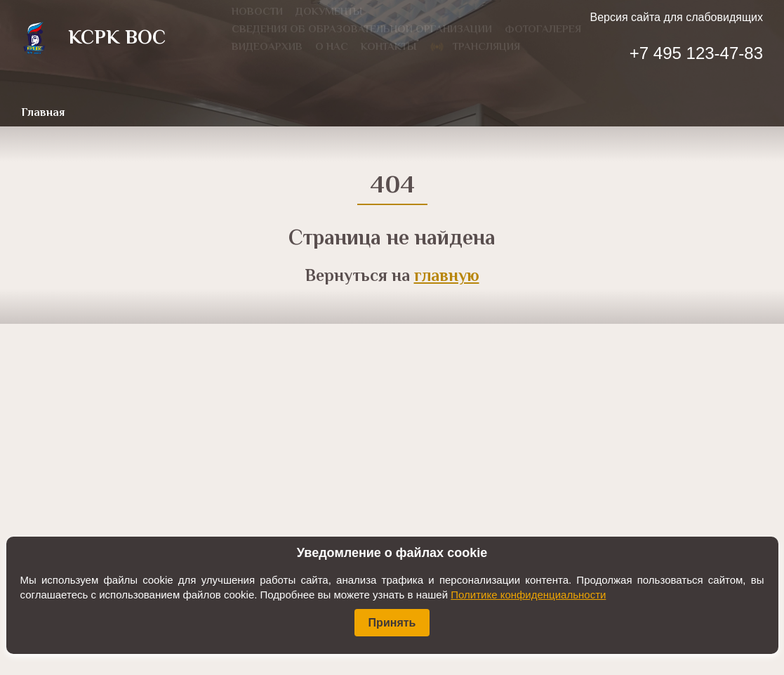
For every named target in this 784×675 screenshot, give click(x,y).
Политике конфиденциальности (528, 595)
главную (447, 277)
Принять (392, 623)
